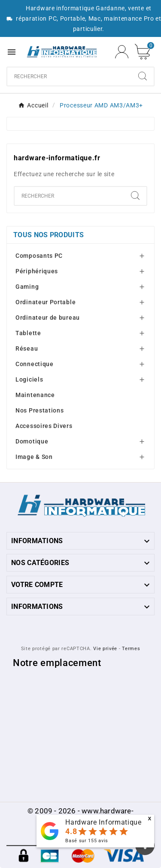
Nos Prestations (40, 410)
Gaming (27, 287)
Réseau (27, 348)
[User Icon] (122, 52)
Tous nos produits (49, 235)
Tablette (28, 333)
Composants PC (39, 256)
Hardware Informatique (103, 822)
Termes (131, 649)
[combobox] (69, 76)
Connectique (35, 364)
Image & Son (34, 457)
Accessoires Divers (44, 426)
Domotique (32, 441)
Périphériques (37, 271)
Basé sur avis (87, 841)
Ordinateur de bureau (48, 318)
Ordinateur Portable (46, 302)
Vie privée (105, 649)
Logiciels (29, 379)
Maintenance (35, 395)
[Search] (143, 76)
